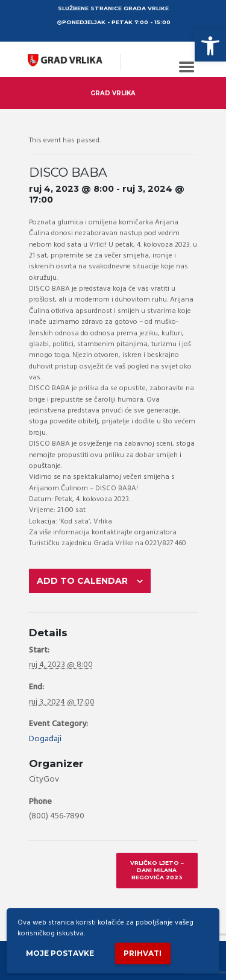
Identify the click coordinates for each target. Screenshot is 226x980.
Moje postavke (60, 953)
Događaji (45, 739)
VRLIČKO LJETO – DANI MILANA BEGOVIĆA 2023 (157, 870)
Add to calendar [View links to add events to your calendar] (82, 581)
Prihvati (143, 953)
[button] (210, 46)
